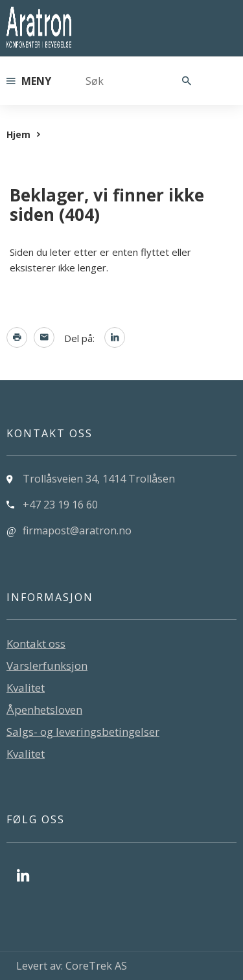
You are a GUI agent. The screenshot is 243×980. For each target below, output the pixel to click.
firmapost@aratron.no (77, 530)
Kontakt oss (36, 644)
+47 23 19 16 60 (60, 505)
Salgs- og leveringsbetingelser (83, 732)
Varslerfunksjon (47, 666)
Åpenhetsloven (44, 710)
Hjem (18, 134)
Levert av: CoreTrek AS (72, 966)
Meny (29, 81)
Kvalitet (26, 688)
